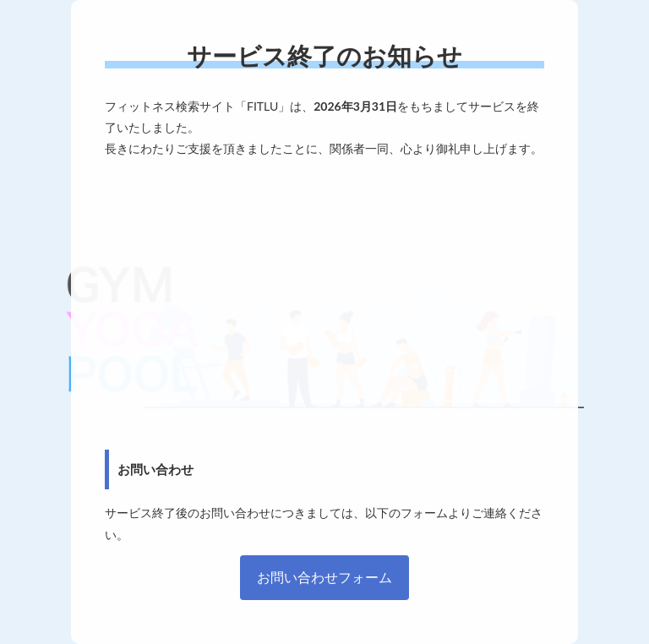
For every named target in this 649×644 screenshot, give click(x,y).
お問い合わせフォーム (324, 577)
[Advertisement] (324, 304)
